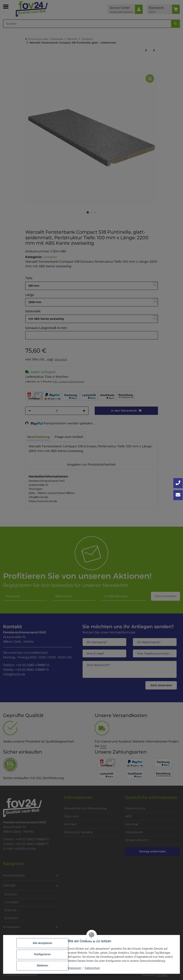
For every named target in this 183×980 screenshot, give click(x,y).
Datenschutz (92, 968)
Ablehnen (42, 965)
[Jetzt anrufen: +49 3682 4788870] (178, 483)
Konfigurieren (42, 954)
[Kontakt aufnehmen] (178, 495)
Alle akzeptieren (42, 943)
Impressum (74, 968)
